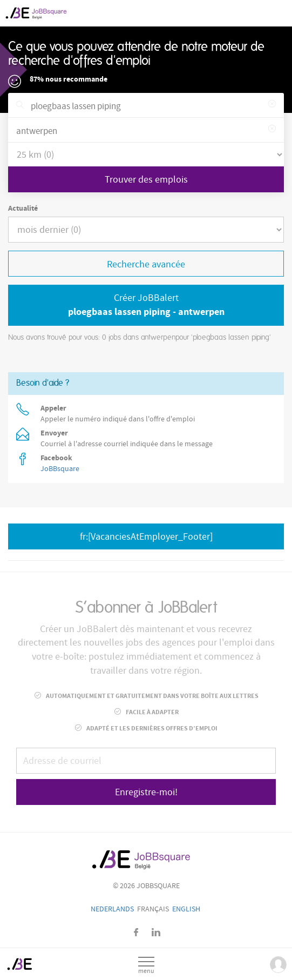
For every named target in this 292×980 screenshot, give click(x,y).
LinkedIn (156, 932)
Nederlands (112, 909)
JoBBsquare (60, 469)
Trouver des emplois (146, 180)
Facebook (136, 932)
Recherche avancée (146, 264)
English (186, 909)
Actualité (23, 209)
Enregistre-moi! (146, 792)
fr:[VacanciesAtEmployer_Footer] (146, 537)
